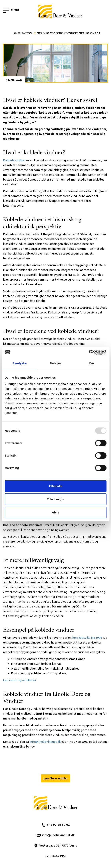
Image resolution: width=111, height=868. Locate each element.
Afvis (55, 512)
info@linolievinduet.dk (58, 835)
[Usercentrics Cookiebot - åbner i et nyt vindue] (89, 352)
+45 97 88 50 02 (58, 825)
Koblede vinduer (14, 160)
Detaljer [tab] (56, 363)
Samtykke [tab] (19, 363)
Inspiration (23, 33)
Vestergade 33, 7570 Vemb (58, 845)
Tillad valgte (55, 499)
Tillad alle (55, 486)
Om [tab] (91, 363)
